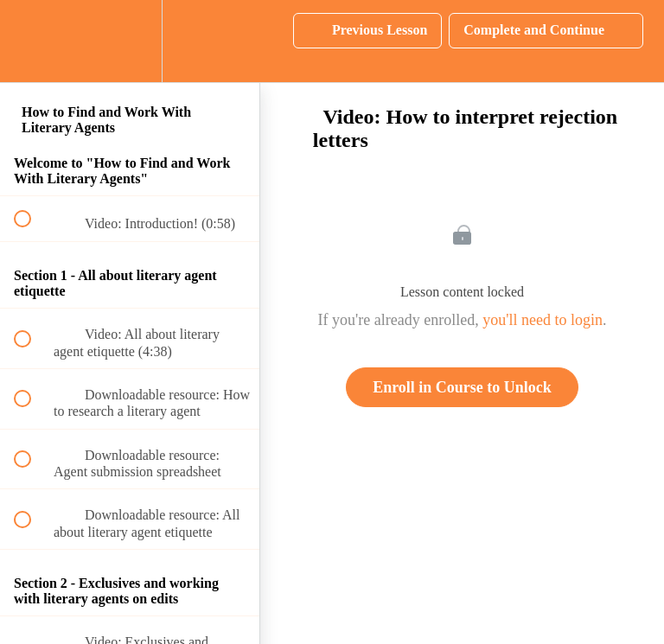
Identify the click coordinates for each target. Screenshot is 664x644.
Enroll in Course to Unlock (462, 387)
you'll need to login (543, 320)
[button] (32, 41)
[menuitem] (130, 41)
